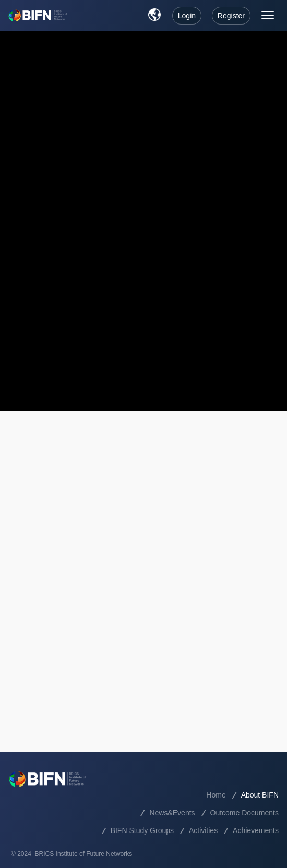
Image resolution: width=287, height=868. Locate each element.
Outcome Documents (245, 813)
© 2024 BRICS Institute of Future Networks (71, 854)
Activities (203, 830)
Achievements (256, 830)
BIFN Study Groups (142, 830)
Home (216, 795)
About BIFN (260, 795)
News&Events (172, 813)
